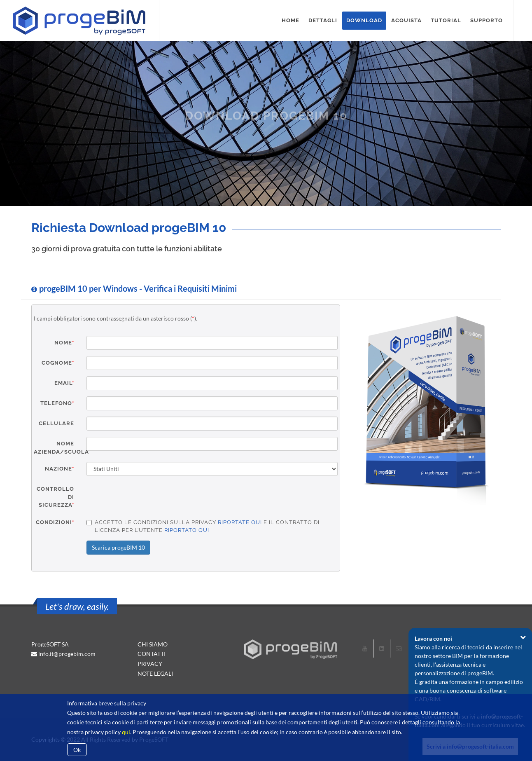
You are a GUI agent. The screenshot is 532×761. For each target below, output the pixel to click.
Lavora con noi (433, 638)
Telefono (57, 403)
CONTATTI (152, 654)
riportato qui (187, 530)
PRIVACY (150, 664)
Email (64, 383)
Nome (64, 343)
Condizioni (55, 522)
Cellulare (56, 423)
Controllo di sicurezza (55, 497)
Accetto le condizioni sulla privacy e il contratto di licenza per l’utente (203, 526)
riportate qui (240, 522)
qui (126, 732)
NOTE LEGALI (155, 673)
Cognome (58, 363)
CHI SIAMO (153, 644)
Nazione (59, 469)
